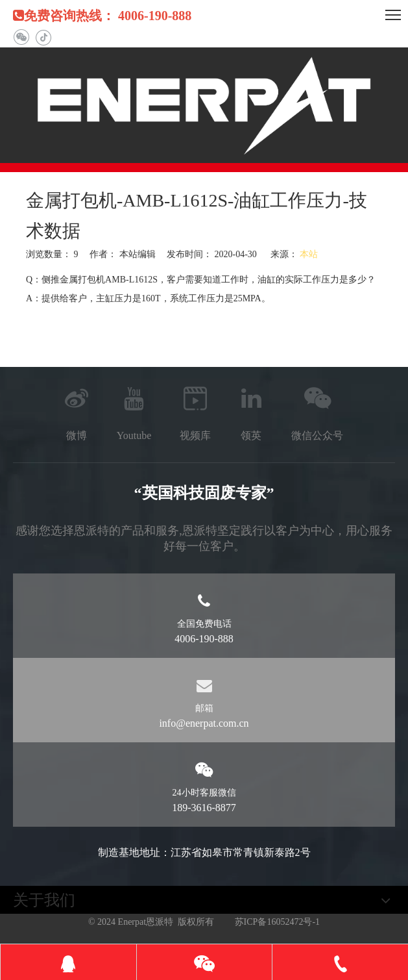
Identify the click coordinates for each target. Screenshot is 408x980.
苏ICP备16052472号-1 (277, 922)
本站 (309, 254)
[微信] (21, 37)
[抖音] (43, 37)
